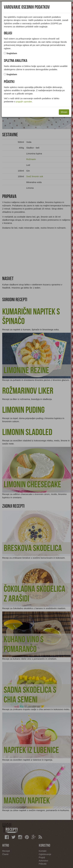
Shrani (64, 112)
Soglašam (12, 53)
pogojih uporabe (24, 102)
